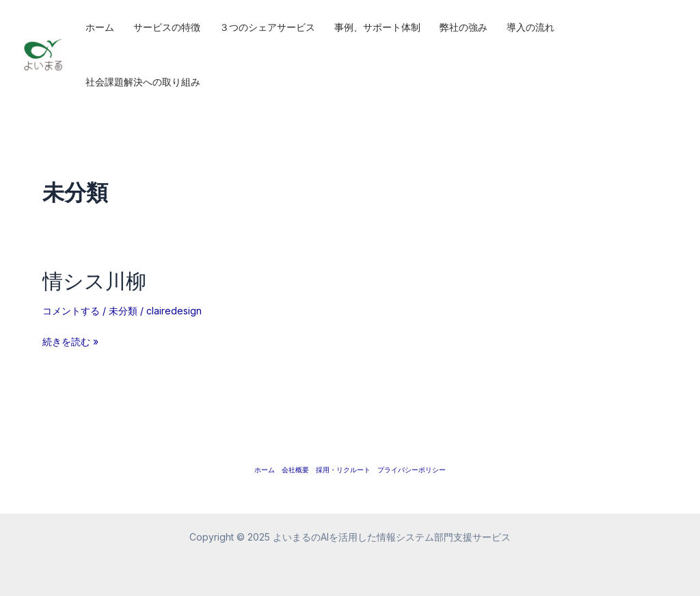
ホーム (100, 27)
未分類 (123, 311)
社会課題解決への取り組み (143, 82)
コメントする (71, 311)
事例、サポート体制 (377, 27)
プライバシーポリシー (412, 470)
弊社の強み (463, 27)
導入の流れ (530, 27)
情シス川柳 (94, 280)
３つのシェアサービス (267, 27)
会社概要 (295, 470)
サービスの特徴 (167, 27)
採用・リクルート (343, 470)
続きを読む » (70, 342)
